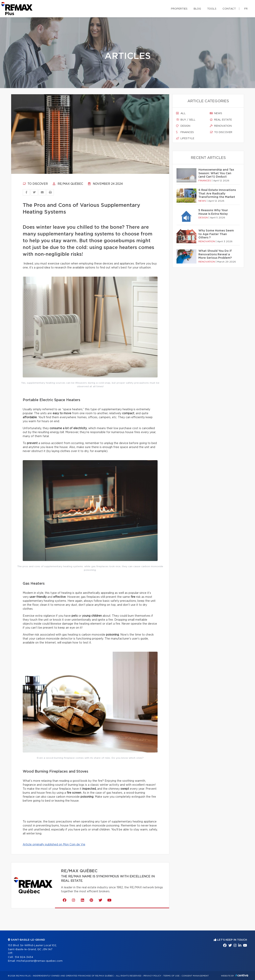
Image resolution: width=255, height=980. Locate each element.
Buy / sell (186, 120)
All (181, 113)
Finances (185, 132)
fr (246, 9)
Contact (229, 9)
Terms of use (171, 976)
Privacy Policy (152, 976)
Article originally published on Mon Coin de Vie (54, 845)
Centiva (242, 975)
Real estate (221, 120)
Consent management (195, 976)
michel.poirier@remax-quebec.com (39, 961)
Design (183, 126)
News (216, 113)
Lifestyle (185, 138)
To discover (35, 184)
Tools (212, 9)
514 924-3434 (24, 957)
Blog (197, 9)
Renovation (221, 126)
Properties (179, 9)
